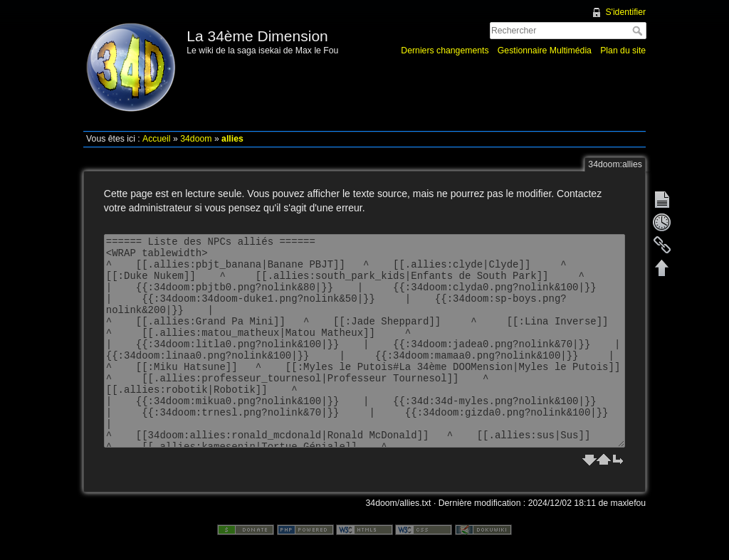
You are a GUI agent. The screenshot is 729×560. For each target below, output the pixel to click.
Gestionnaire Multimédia (545, 51)
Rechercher (639, 31)
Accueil (157, 139)
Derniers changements (445, 51)
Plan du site (623, 51)
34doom (196, 139)
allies (232, 139)
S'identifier (625, 12)
